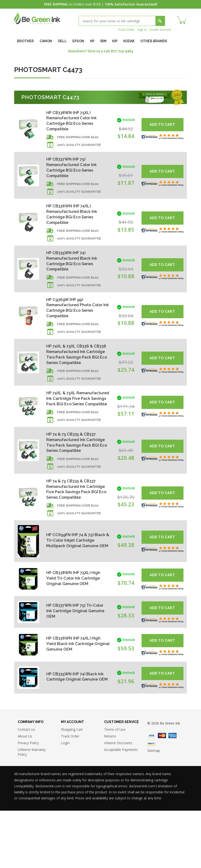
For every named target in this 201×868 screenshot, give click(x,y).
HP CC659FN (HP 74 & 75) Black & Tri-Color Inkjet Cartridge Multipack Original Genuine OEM (76, 596)
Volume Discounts (118, 800)
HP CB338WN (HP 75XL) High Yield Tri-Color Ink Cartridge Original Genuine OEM (76, 634)
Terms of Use (115, 787)
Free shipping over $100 (78, 141)
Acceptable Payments (121, 807)
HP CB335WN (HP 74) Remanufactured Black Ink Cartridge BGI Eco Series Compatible (74, 271)
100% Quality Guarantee (79, 148)
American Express (172, 793)
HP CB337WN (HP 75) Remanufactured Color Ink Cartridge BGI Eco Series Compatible (74, 171)
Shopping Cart (72, 787)
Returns (110, 793)
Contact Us (26, 787)
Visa (151, 793)
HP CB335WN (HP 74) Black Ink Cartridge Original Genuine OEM (74, 733)
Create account (159, 29)
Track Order (123, 29)
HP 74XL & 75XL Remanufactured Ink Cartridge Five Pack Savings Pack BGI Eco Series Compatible (75, 430)
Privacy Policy (28, 800)
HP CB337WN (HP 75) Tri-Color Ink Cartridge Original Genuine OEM (75, 667)
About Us (25, 793)
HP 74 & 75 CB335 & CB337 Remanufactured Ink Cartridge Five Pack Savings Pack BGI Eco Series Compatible (75, 541)
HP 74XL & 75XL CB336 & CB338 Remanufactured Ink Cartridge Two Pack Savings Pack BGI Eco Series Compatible (76, 374)
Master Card (162, 793)
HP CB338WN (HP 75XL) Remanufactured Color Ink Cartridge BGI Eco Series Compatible (74, 122)
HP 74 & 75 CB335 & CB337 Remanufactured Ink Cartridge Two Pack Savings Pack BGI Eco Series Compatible (76, 485)
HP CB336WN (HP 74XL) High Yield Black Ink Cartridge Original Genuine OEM (75, 700)
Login (65, 800)
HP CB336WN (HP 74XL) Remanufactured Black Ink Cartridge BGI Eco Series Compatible (74, 221)
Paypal (151, 800)
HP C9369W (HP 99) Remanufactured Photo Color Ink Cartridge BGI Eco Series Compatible (75, 321)
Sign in (140, 29)
